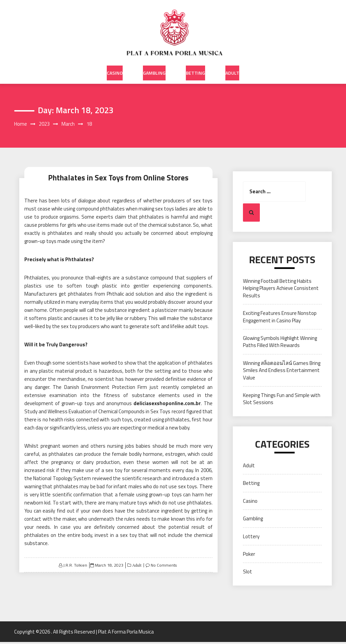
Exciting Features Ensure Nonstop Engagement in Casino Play (280, 319)
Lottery (251, 538)
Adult (232, 67)
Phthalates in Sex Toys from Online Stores (118, 178)
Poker (249, 556)
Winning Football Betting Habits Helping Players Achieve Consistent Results (281, 290)
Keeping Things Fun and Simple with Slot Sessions (282, 401)
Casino (115, 67)
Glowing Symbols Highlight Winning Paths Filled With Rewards (280, 344)
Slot (248, 574)
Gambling (154, 67)
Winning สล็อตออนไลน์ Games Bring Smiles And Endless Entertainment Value (282, 372)
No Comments (164, 567)
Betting (195, 67)
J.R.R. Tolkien (75, 567)
